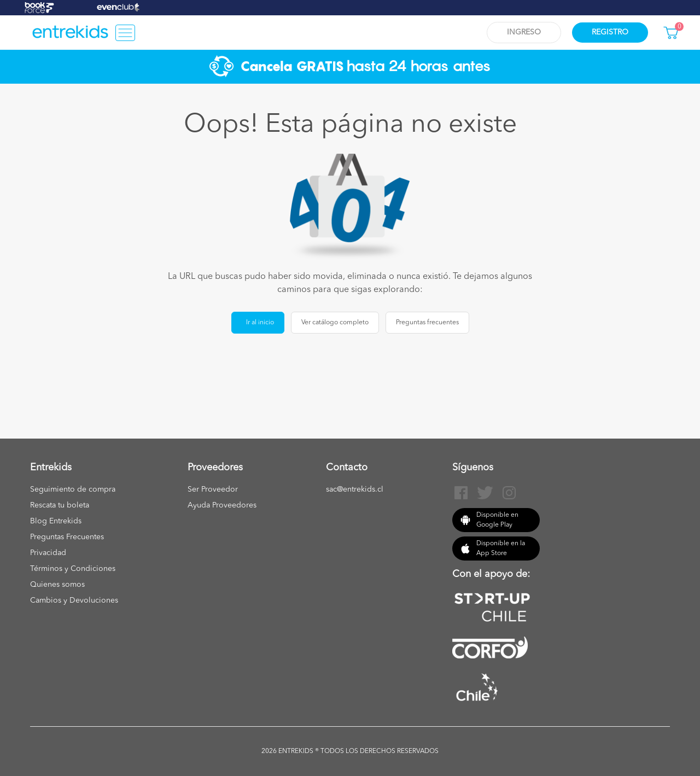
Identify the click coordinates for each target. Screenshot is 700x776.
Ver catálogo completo (335, 323)
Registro (610, 32)
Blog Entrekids (56, 521)
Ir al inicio (260, 323)
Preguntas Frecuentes (67, 537)
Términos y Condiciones (73, 569)
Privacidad (48, 553)
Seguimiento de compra (73, 489)
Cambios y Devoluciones (74, 600)
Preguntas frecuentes (427, 323)
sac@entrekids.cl (355, 489)
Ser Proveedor (213, 489)
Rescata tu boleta (60, 505)
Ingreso (524, 32)
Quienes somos (57, 585)
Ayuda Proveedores (222, 505)
